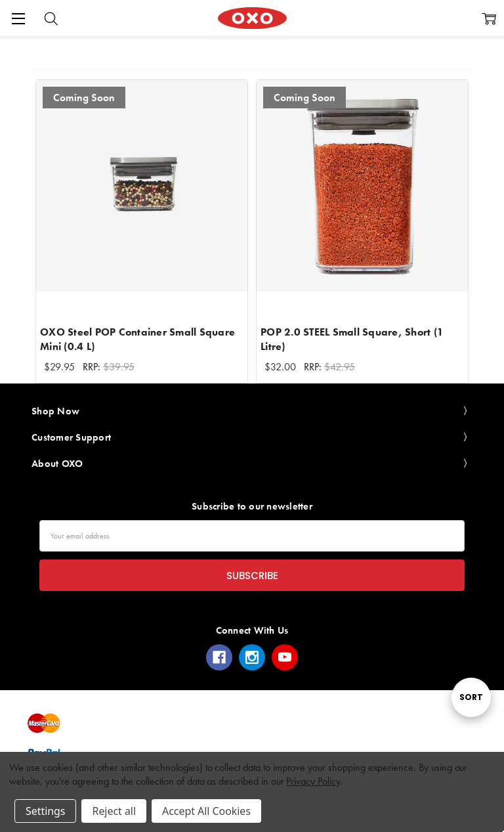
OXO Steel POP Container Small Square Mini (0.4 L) (137, 339)
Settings (45, 811)
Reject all (114, 811)
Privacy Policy (313, 781)
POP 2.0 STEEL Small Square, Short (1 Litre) (352, 339)
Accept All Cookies (206, 811)
